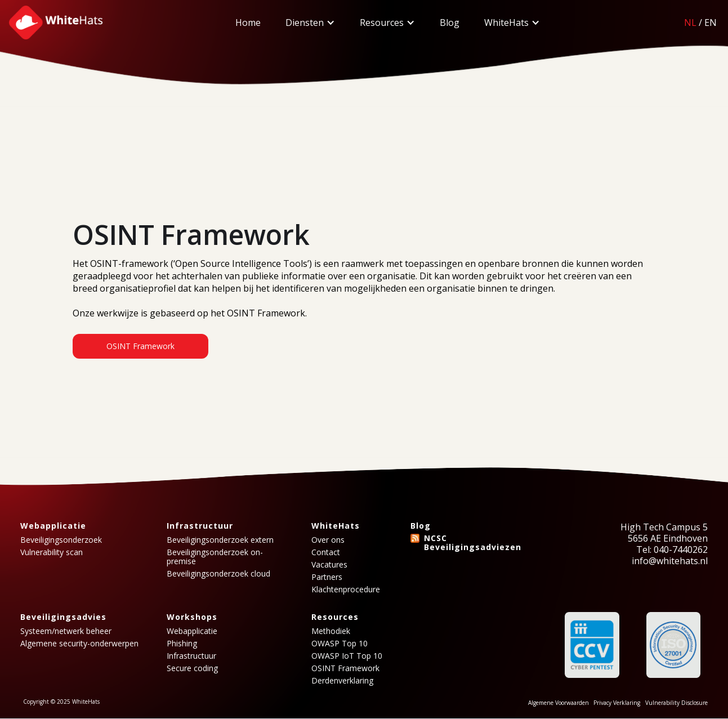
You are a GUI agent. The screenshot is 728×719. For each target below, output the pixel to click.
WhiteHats (506, 23)
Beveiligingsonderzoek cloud (218, 574)
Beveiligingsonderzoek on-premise (215, 557)
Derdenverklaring (342, 681)
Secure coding (192, 668)
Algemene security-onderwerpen (79, 644)
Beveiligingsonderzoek (61, 540)
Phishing (182, 644)
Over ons (328, 540)
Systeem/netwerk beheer (66, 631)
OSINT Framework (140, 346)
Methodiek (331, 631)
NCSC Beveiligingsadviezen (473, 542)
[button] (310, 23)
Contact (326, 552)
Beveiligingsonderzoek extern (220, 540)
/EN (700, 23)
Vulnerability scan (52, 552)
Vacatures (329, 565)
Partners (327, 577)
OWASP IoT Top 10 (347, 656)
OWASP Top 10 (340, 644)
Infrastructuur (191, 656)
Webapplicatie (192, 631)
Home (248, 23)
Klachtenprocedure (346, 590)
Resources (382, 23)
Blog (450, 23)
